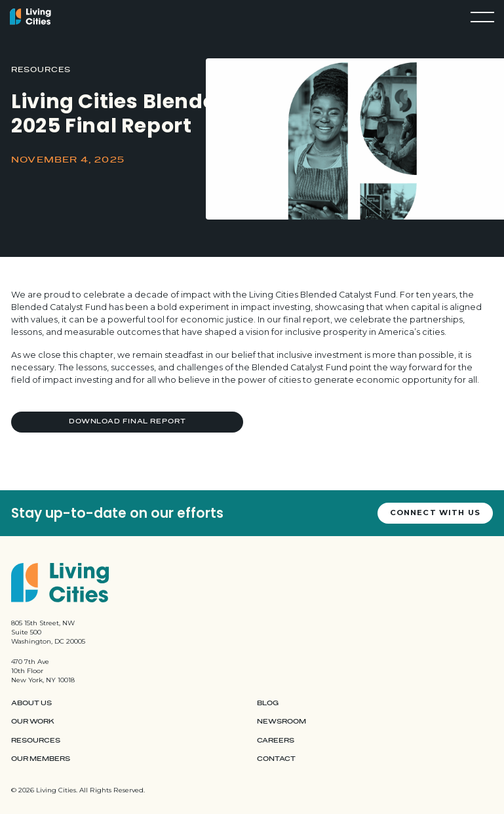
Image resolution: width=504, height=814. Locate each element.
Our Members (41, 759)
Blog (268, 703)
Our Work (33, 722)
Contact (276, 759)
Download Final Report (127, 421)
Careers (276, 741)
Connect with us (435, 513)
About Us (31, 703)
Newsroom (281, 722)
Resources (36, 741)
